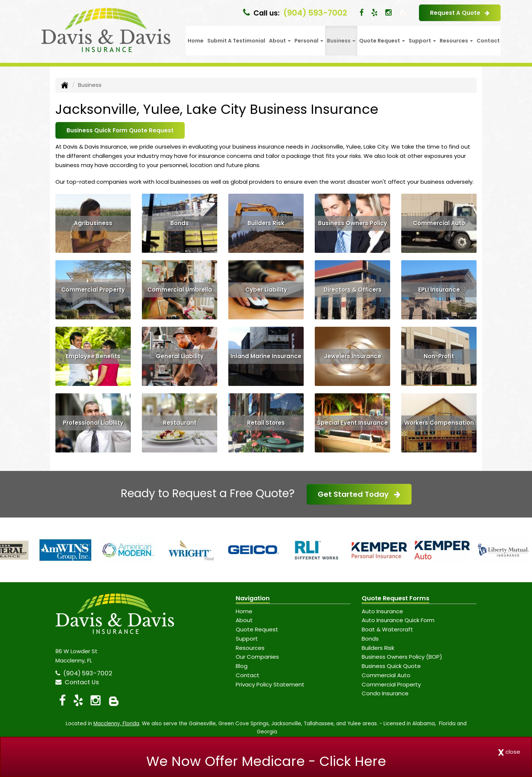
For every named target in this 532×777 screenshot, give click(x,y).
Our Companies (257, 657)
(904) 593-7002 (315, 13)
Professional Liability (93, 423)
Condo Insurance (385, 693)
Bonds (180, 223)
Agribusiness (93, 223)
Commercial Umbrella (180, 290)
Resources (250, 648)
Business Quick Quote (391, 666)
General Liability (180, 356)
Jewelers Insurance (353, 356)
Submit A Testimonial (236, 41)
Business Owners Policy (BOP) (402, 657)
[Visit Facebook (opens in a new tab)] (362, 13)
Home (196, 41)
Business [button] (341, 41)
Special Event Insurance (352, 423)
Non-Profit (439, 356)
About (244, 620)
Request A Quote (460, 13)
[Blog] (403, 13)
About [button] (280, 41)
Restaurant (180, 423)
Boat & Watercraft (387, 629)
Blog (242, 666)
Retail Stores (266, 423)
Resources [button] (456, 41)
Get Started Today (359, 494)
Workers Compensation (439, 423)
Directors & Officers (353, 290)
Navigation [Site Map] (253, 598)
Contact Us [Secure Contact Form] (77, 682)
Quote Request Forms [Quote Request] (395, 598)
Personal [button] (309, 41)
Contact (488, 41)
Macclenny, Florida (116, 724)
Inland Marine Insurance (266, 356)
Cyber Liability (266, 290)
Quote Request (257, 629)
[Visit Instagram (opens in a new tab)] (388, 13)
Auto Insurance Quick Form (398, 620)
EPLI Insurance (439, 290)
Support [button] (422, 41)
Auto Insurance (382, 611)
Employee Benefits (93, 356)
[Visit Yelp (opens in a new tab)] (374, 13)
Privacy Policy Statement (270, 684)
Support (247, 639)
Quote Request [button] (382, 41)
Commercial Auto (439, 223)
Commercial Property (93, 290)
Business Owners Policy (353, 223)
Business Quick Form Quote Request (120, 130)
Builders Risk (266, 223)
